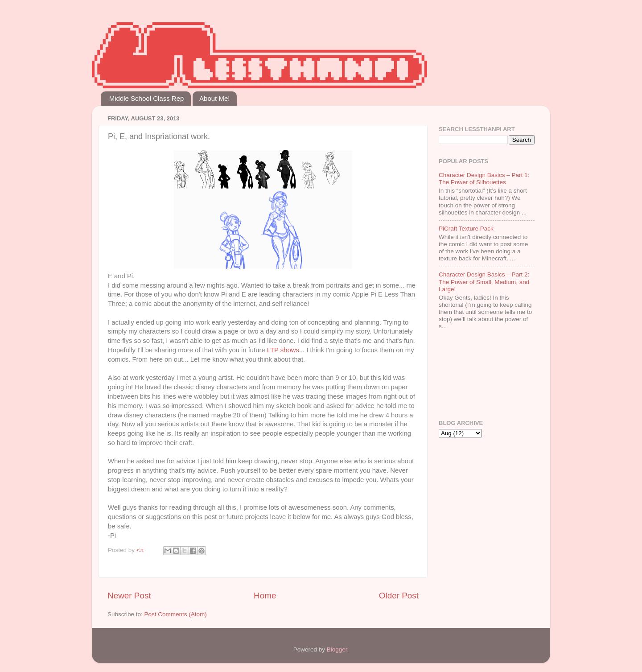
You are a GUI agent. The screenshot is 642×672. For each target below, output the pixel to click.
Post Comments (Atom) (176, 614)
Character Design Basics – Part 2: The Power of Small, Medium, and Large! (484, 282)
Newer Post (129, 596)
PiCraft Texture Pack (466, 229)
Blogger (337, 649)
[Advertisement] (467, 376)
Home (265, 596)
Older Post (399, 596)
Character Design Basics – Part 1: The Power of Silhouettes (484, 179)
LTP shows (283, 350)
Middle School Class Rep (147, 98)
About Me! (214, 98)
